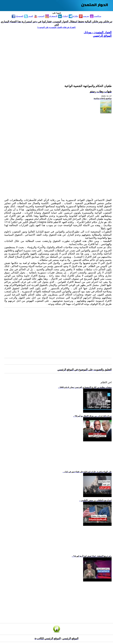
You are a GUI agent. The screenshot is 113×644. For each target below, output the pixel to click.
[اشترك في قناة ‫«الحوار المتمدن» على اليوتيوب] (57, 27)
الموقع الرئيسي (102, 36)
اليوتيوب (39, 16)
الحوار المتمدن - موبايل (98, 32)
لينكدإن (63, 16)
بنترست (84, 16)
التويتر (29, 16)
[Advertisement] (58, 57)
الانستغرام (51, 16)
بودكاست (96, 16)
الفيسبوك (18, 16)
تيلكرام (74, 16)
